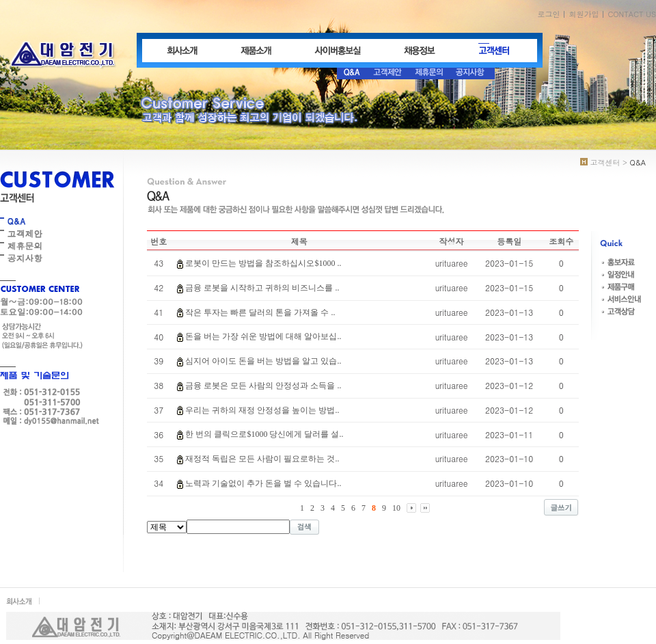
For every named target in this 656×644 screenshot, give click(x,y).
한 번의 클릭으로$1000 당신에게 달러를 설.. (264, 434)
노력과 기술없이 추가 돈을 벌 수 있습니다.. (263, 483)
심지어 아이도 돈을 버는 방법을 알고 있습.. (263, 361)
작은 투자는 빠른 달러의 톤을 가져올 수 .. (260, 312)
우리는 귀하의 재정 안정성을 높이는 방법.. (262, 410)
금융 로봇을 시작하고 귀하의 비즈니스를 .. (262, 288)
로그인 (548, 14)
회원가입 (584, 14)
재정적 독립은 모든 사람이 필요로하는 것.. (262, 459)
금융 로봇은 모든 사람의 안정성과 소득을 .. (263, 386)
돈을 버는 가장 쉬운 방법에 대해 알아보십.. (263, 336)
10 (396, 508)
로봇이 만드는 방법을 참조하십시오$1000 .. (263, 263)
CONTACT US (632, 14)
